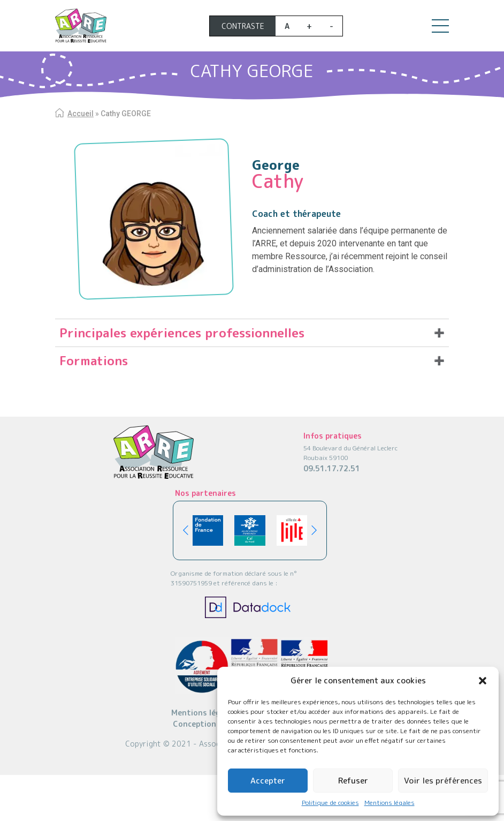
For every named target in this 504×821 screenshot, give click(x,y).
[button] (483, 681)
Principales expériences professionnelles (182, 333)
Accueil (81, 114)
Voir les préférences (443, 781)
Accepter (268, 781)
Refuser (353, 781)
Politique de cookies (330, 803)
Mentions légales (390, 803)
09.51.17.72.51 (332, 468)
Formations (94, 360)
